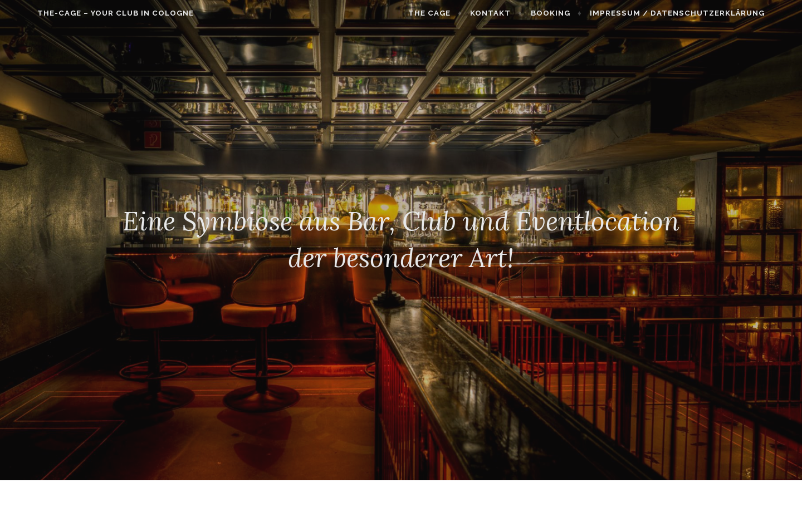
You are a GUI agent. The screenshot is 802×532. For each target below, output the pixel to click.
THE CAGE (452, 13)
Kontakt (513, 13)
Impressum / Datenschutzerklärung (700, 13)
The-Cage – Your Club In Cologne (93, 13)
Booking (573, 13)
